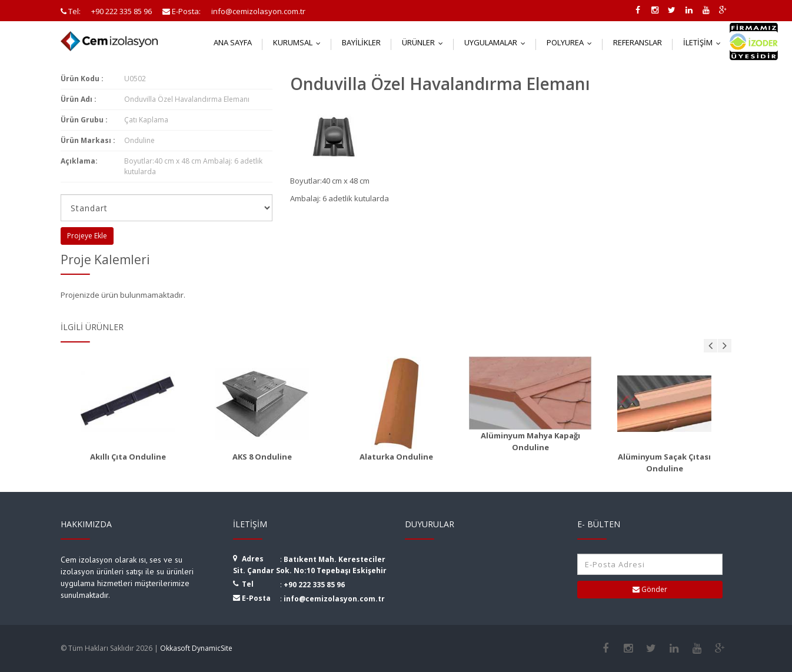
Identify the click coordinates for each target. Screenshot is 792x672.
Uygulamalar (498, 42)
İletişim (705, 42)
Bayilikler (361, 42)
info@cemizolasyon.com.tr (334, 599)
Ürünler (425, 42)
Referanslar (638, 42)
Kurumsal (300, 42)
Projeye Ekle (87, 236)
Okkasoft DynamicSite (196, 648)
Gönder (650, 589)
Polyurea (572, 42)
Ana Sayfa (233, 42)
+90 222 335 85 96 (314, 585)
